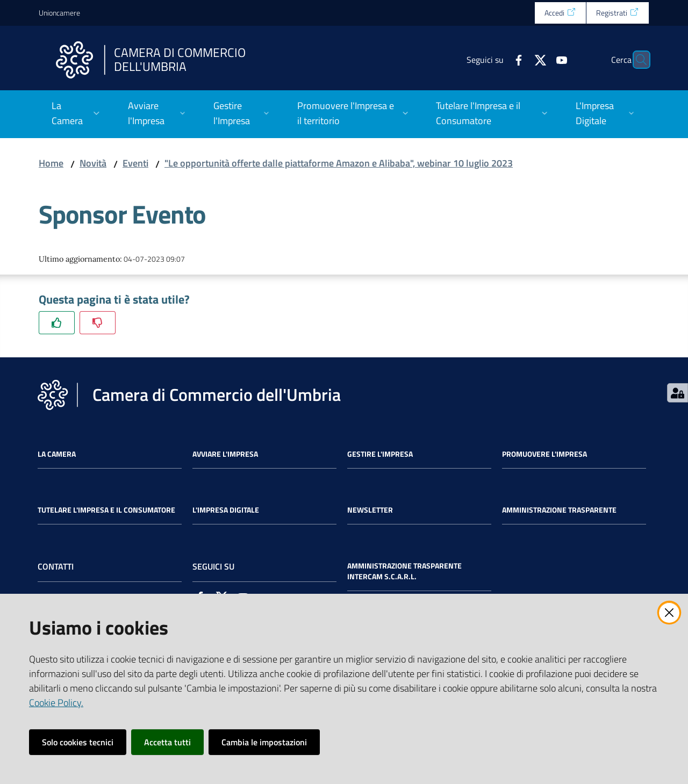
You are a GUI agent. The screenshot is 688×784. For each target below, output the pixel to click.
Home (51, 163)
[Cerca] (636, 60)
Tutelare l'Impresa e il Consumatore (106, 510)
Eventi (135, 163)
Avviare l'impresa (225, 454)
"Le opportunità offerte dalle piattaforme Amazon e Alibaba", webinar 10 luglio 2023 (339, 163)
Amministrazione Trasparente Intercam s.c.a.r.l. (404, 571)
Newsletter (370, 510)
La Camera (57, 454)
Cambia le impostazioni (264, 742)
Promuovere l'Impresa (544, 454)
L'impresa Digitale (226, 510)
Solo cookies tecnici (78, 742)
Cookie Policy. (56, 703)
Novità (93, 163)
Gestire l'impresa (380, 454)
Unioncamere (59, 13)
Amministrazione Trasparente (559, 510)
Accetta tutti (167, 742)
